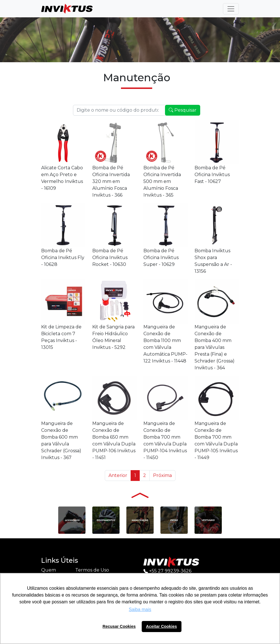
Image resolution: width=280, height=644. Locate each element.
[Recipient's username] (120, 110)
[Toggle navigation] (231, 9)
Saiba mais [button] (140, 609)
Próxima (162, 475)
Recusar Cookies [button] (119, 626)
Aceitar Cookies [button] (161, 626)
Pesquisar (183, 110)
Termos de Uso (92, 570)
